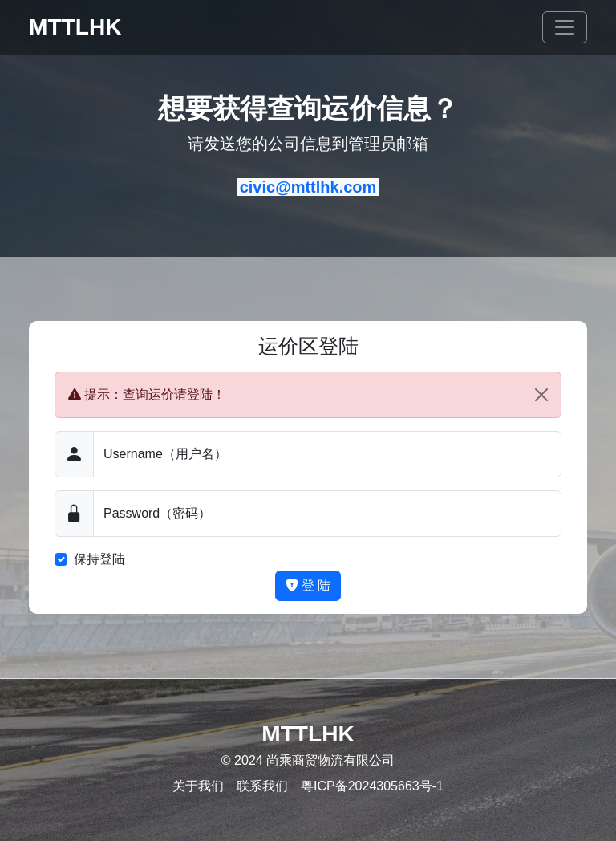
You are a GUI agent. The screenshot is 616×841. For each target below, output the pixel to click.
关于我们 (198, 786)
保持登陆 (99, 559)
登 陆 (308, 585)
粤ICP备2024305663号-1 (372, 786)
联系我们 (262, 786)
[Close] (541, 395)
